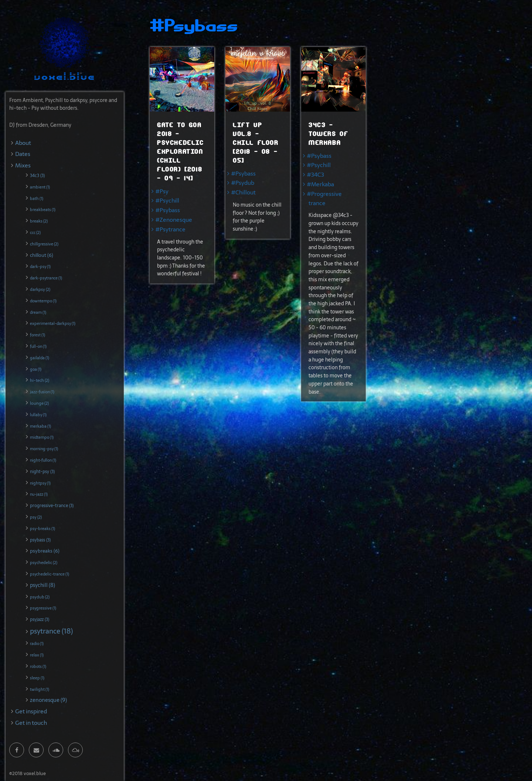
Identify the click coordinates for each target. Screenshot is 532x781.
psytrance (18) (51, 631)
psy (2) (36, 517)
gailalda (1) (40, 358)
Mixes (23, 165)
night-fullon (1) (43, 460)
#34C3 (316, 175)
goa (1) (36, 369)
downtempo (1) (43, 301)
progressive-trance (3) (52, 506)
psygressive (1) (43, 608)
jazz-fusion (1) (42, 392)
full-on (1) (38, 346)
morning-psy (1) (44, 449)
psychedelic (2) (44, 563)
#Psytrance (170, 229)
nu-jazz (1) (39, 494)
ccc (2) (35, 232)
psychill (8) (42, 585)
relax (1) (37, 655)
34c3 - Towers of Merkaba (328, 134)
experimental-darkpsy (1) (53, 323)
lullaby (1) (38, 415)
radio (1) (37, 644)
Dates (23, 154)
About (23, 143)
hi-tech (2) (40, 380)
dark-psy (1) (40, 266)
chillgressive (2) (44, 244)
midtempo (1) (42, 437)
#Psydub (243, 183)
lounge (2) (39, 403)
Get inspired (31, 711)
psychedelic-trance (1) (50, 574)
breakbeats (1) (43, 210)
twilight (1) (40, 689)
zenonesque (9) (48, 700)
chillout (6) (42, 255)
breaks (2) (39, 221)
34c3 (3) (37, 176)
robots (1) (38, 666)
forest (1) (37, 335)
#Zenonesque (174, 220)
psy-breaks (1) (42, 529)
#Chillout (243, 192)
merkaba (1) (40, 426)
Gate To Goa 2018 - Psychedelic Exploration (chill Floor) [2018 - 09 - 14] (180, 152)
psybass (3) (40, 540)
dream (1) (38, 312)
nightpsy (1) (40, 483)
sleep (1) (37, 678)
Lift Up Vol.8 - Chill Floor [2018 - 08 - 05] (256, 143)
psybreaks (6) (45, 551)
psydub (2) (40, 597)
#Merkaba (320, 184)
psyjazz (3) (40, 619)
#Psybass (168, 210)
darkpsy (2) (40, 289)
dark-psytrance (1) (46, 278)
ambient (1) (40, 187)
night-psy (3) (42, 472)
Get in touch (31, 723)
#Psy (162, 191)
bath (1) (37, 198)
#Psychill (167, 201)
